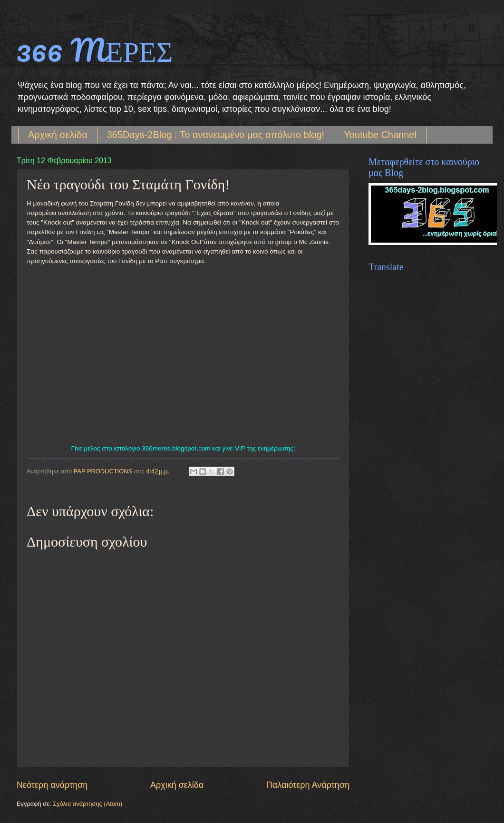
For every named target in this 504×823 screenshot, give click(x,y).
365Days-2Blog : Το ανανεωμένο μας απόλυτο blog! (216, 135)
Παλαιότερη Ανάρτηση (308, 785)
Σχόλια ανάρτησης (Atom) (87, 804)
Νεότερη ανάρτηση (52, 785)
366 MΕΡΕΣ (95, 50)
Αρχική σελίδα (58, 135)
